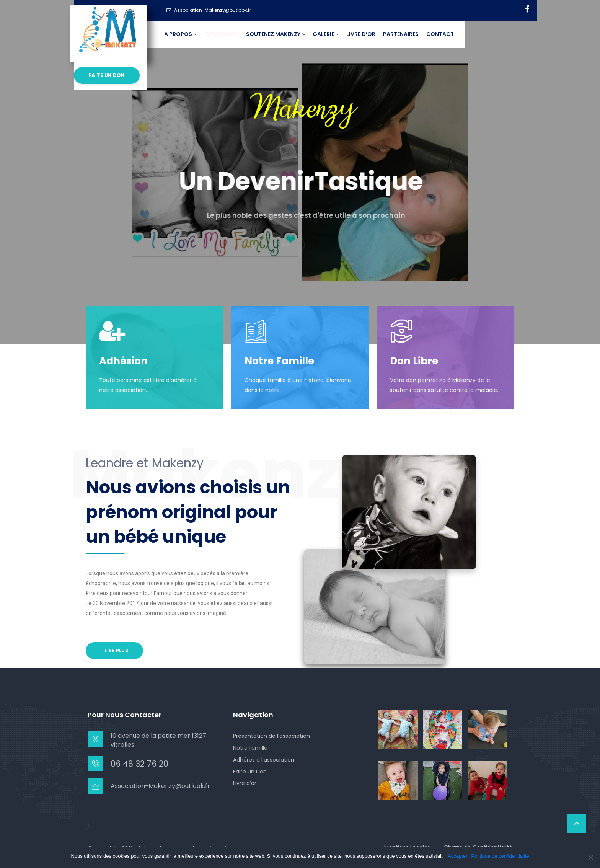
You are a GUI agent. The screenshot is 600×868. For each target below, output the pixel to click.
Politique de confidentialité (500, 856)
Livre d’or (245, 783)
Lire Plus (116, 650)
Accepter (457, 856)
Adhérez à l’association (264, 760)
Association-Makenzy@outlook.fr (160, 786)
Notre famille (250, 748)
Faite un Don (250, 772)
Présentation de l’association (271, 736)
